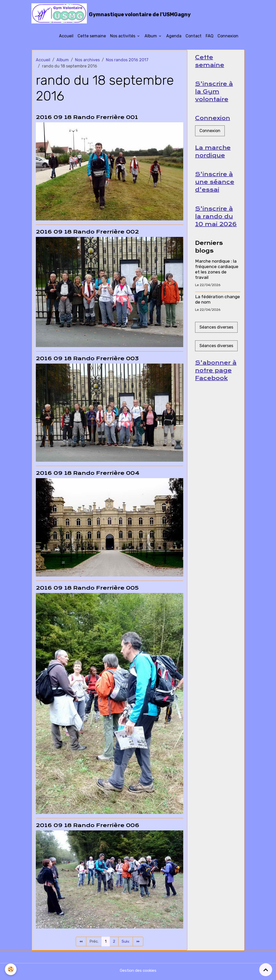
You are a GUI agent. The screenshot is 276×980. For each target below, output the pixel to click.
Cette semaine (92, 38)
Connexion (228, 38)
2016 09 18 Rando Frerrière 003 (87, 361)
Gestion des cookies (138, 973)
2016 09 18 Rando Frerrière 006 (88, 827)
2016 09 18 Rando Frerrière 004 (88, 475)
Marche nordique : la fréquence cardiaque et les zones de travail (217, 274)
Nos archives (87, 62)
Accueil (66, 38)
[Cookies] (11, 969)
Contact (194, 38)
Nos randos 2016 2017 (127, 62)
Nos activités (123, 38)
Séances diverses (216, 332)
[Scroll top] (266, 970)
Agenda (174, 38)
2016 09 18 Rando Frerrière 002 (87, 234)
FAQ (210, 38)
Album (151, 38)
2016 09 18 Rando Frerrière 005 (87, 590)
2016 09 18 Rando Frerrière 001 (87, 119)
